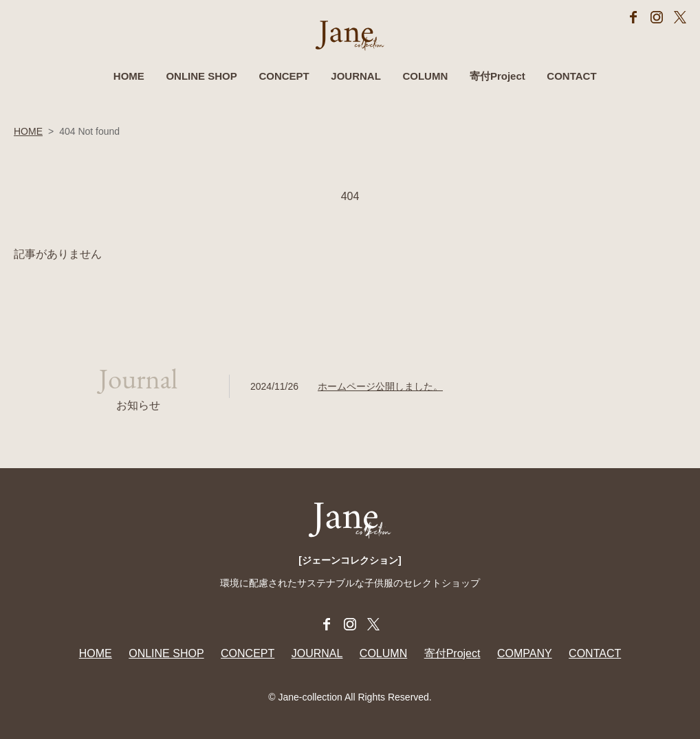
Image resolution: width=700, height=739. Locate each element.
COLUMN (425, 76)
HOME (129, 76)
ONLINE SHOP (201, 76)
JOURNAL (356, 76)
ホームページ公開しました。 (380, 386)
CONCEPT (284, 76)
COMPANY (525, 653)
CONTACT (571, 76)
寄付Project (497, 76)
